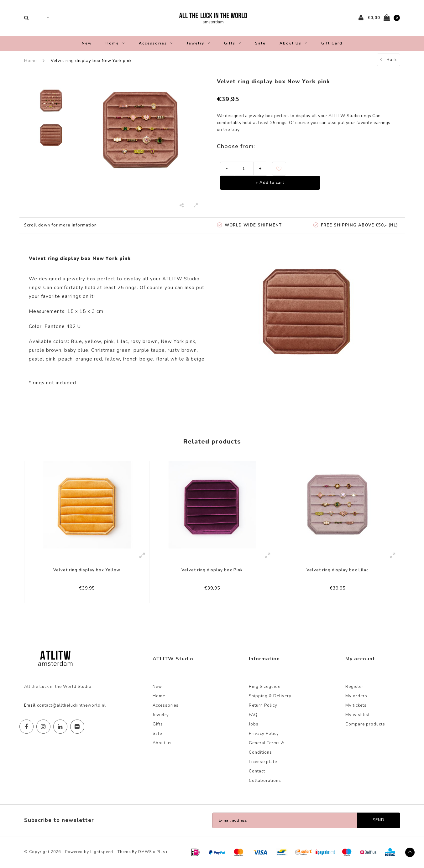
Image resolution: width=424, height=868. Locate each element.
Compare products (365, 724)
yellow (93, 341)
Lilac (122, 341)
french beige (138, 359)
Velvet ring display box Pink (212, 570)
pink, (110, 341)
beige (198, 359)
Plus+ (162, 852)
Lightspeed (102, 852)
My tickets (356, 705)
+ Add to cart (270, 183)
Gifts (233, 43)
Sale (260, 43)
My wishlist (358, 715)
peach (65, 359)
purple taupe (149, 350)
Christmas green (111, 350)
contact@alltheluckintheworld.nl (71, 705)
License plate (263, 762)
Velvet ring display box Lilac (338, 570)
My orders (356, 696)
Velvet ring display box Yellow (87, 570)
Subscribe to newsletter (59, 820)
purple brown (45, 350)
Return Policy (263, 705)
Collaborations (265, 781)
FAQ (253, 715)
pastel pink (42, 359)
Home (115, 43)
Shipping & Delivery (270, 696)
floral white (170, 359)
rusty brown (182, 350)
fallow (113, 359)
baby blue (76, 350)
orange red (89, 359)
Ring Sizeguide (265, 687)
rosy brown (144, 341)
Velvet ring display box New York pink (91, 61)
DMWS (145, 852)
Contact (257, 771)
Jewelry (199, 43)
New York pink (178, 341)
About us (293, 43)
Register (354, 687)
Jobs (254, 724)
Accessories (156, 43)
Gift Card (332, 43)
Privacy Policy (264, 734)
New (87, 43)
